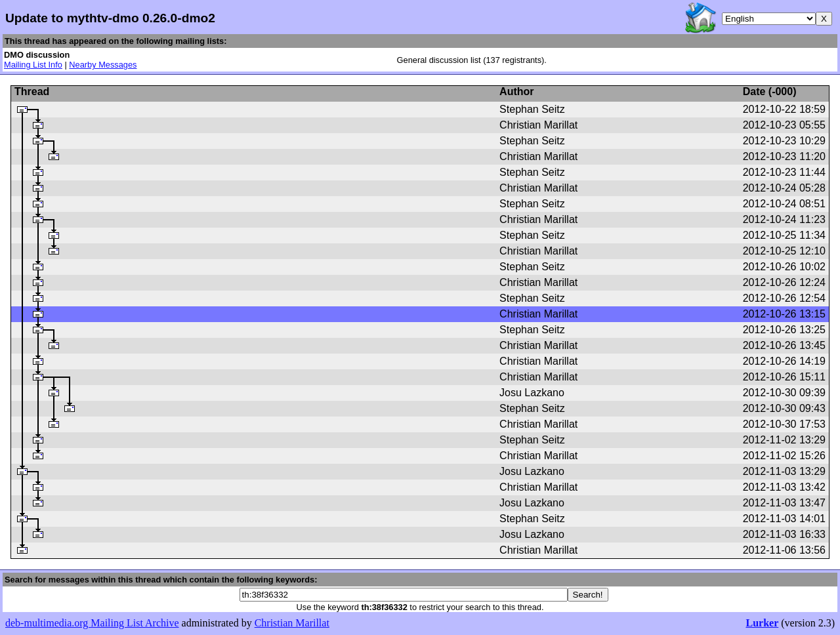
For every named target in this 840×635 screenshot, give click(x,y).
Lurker (762, 623)
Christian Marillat (292, 623)
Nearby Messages (103, 65)
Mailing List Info (33, 65)
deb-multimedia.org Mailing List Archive (92, 623)
